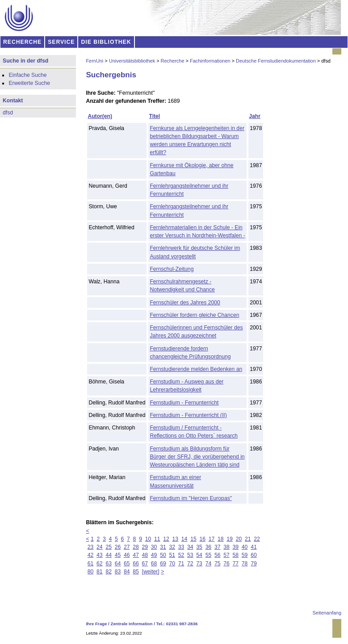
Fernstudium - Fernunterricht (184, 403)
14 (184, 539)
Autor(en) (100, 116)
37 (218, 547)
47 (136, 555)
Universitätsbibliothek (132, 61)
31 (163, 547)
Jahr (255, 116)
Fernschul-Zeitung (172, 269)
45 (118, 555)
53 (190, 555)
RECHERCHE (22, 42)
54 (199, 555)
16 (202, 539)
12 (166, 539)
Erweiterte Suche (29, 83)
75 (218, 564)
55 (209, 555)
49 (154, 555)
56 (218, 555)
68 (154, 564)
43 (100, 555)
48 (145, 555)
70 (172, 564)
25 (109, 547)
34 (190, 547)
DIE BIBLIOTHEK (106, 42)
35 (199, 547)
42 (91, 555)
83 (118, 572)
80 (91, 572)
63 (109, 564)
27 (127, 547)
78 (245, 564)
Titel (154, 116)
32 (172, 547)
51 (172, 555)
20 (239, 539)
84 (127, 572)
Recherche (173, 61)
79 (254, 564)
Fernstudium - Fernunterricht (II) (188, 415)
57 (226, 555)
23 (91, 547)
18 (221, 539)
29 (145, 547)
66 (136, 564)
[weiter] (151, 572)
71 (181, 564)
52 (181, 555)
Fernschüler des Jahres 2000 (185, 303)
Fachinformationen (210, 61)
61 (91, 564)
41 (254, 547)
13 (176, 539)
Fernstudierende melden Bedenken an (196, 369)
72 (190, 564)
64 (118, 564)
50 (163, 555)
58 (236, 555)
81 (100, 572)
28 (136, 547)
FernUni (94, 61)
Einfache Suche (27, 75)
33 (181, 547)
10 (148, 539)
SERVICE (61, 42)
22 (257, 539)
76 (226, 564)
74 (209, 564)
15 (193, 539)
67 (145, 564)
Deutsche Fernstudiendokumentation (276, 61)
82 (109, 572)
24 (100, 547)
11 (157, 539)
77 (236, 564)
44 (109, 555)
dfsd (8, 113)
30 (154, 547)
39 (236, 547)
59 (245, 555)
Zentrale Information (132, 624)
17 (212, 539)
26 (118, 547)
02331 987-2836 (182, 624)
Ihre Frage (96, 624)
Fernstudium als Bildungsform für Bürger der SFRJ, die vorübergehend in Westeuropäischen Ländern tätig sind (197, 457)
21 (248, 539)
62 (100, 564)
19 (230, 539)
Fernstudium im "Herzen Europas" (191, 498)
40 (245, 547)
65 (127, 564)
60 (254, 555)
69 (163, 564)
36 (209, 547)
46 (127, 555)
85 (136, 572)
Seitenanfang (327, 613)
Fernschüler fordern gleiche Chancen (194, 315)
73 (199, 564)
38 (226, 547)
